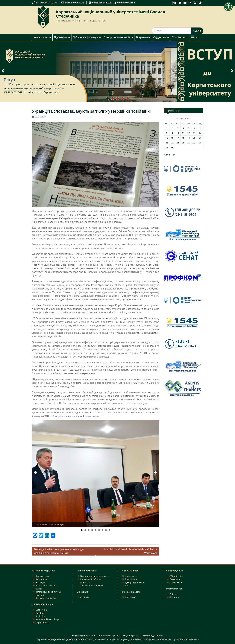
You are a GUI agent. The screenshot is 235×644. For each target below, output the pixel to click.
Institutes (40, 616)
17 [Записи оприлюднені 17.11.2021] (178, 138)
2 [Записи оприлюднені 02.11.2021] (172, 128)
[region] (96, 474)
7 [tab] (102, 530)
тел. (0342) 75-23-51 (46, 3)
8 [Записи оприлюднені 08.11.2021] (167, 133)
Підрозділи (60, 37)
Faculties (40, 613)
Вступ (9, 80)
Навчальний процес (109, 636)
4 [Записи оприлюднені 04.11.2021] (183, 128)
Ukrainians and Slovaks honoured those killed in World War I (130, 551)
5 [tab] (96, 530)
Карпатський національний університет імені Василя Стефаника (111, 14)
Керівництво (42, 576)
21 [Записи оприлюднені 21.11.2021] (200, 138)
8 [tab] (106, 530)
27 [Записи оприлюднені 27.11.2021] (194, 143)
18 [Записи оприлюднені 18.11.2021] (183, 138)
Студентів (175, 579)
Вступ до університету (83, 636)
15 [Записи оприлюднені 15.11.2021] (167, 138)
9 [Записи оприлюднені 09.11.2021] (172, 133)
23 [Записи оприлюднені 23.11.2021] (172, 143)
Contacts (85, 597)
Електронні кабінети (91, 579)
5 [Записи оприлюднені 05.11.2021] (189, 128)
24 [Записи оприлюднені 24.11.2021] (178, 143)
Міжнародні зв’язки (153, 636)
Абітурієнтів (176, 576)
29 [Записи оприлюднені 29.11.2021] (167, 147)
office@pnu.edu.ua (74, 3)
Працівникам (180, 37)
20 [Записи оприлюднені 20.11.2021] (194, 138)
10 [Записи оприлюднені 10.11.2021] (178, 133)
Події (128, 585)
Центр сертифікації (135, 582)
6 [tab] (99, 530)
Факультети (42, 579)
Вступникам (143, 37)
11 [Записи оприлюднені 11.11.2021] (183, 133)
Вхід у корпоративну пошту (94, 576)
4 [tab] (92, 530)
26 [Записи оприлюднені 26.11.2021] (189, 143)
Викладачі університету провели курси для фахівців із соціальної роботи (59, 551)
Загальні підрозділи (46, 598)
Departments (42, 622)
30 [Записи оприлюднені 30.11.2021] (172, 147)
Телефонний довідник (92, 585)
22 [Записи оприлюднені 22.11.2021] (167, 143)
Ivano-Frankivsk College (47, 619)
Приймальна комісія (124, 3)
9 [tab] (109, 530)
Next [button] (155, 473)
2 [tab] (85, 530)
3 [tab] (89, 530)
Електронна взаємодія (117, 37)
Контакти (85, 582)
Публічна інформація (85, 37)
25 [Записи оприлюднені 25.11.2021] (183, 143)
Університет (41, 37)
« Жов (167, 155)
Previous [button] (36, 473)
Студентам (160, 37)
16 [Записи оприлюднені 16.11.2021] (172, 138)
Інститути (41, 582)
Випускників (176, 582)
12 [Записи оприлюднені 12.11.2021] (189, 133)
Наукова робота (131, 636)
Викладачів (131, 579)
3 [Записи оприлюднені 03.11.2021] (178, 128)
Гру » (174, 155)
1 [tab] (82, 530)
